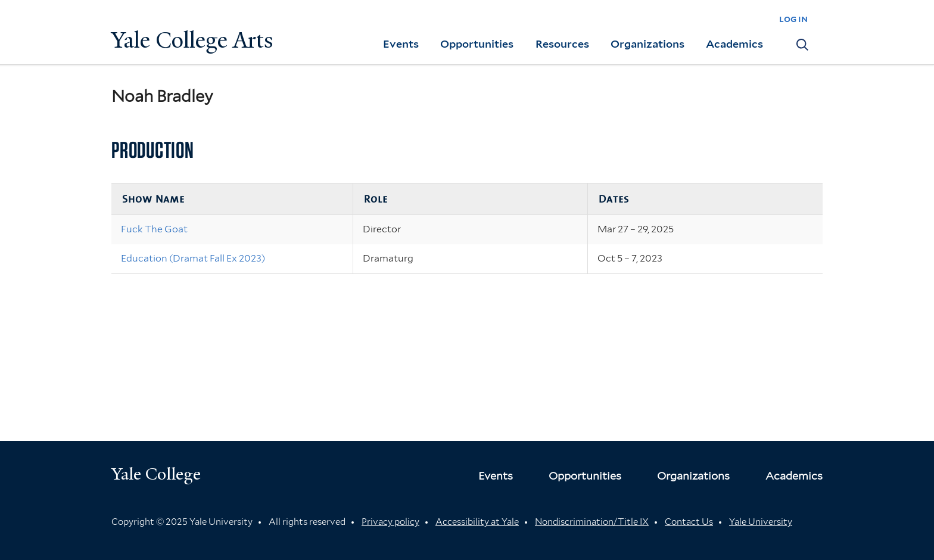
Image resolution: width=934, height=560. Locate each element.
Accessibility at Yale (477, 522)
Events (401, 44)
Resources (562, 44)
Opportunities (477, 44)
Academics (734, 44)
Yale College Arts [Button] (192, 40)
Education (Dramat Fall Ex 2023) (193, 258)
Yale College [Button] (156, 474)
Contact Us (689, 522)
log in (793, 19)
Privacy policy (390, 522)
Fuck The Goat (154, 229)
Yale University (761, 522)
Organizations (647, 44)
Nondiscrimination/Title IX (592, 522)
